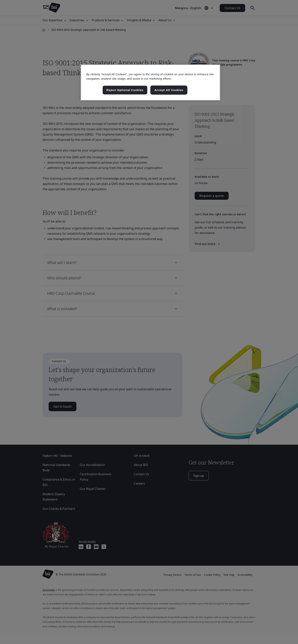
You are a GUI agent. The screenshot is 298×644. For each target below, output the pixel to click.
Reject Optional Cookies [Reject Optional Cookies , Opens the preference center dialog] (125, 90)
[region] (150, 82)
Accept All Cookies (169, 90)
